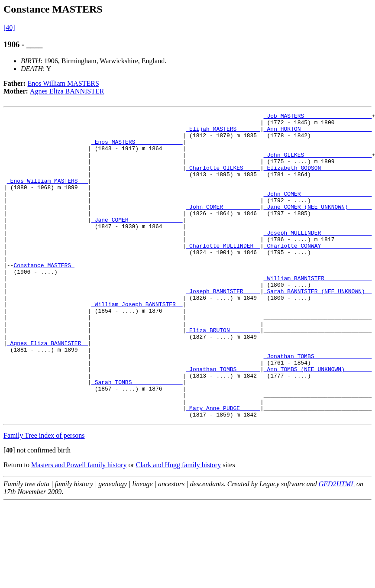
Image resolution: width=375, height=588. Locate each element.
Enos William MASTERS (63, 83)
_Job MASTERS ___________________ (318, 117)
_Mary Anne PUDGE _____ (223, 468)
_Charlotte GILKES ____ (223, 179)
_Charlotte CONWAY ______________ (318, 273)
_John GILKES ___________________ (318, 164)
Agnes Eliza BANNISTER (67, 91)
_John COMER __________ (223, 226)
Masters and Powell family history (79, 526)
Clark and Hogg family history (178, 526)
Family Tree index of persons (44, 496)
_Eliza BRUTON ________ (223, 374)
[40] (9, 27)
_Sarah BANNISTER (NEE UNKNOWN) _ (318, 327)
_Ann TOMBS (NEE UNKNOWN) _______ (318, 421)
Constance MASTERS (44, 296)
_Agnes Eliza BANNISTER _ (47, 390)
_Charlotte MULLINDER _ (223, 273)
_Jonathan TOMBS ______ (223, 421)
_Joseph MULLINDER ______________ (318, 257)
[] (9, 511)
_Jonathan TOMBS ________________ (318, 405)
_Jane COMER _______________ (137, 242)
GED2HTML (337, 545)
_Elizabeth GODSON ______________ (318, 179)
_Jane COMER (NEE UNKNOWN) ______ (318, 226)
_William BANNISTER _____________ (318, 312)
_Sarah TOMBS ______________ (137, 436)
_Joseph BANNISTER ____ (223, 327)
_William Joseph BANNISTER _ (137, 343)
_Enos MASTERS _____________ (137, 148)
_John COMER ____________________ (318, 210)
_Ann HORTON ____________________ (318, 132)
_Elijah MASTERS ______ (223, 132)
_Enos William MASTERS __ (47, 195)
